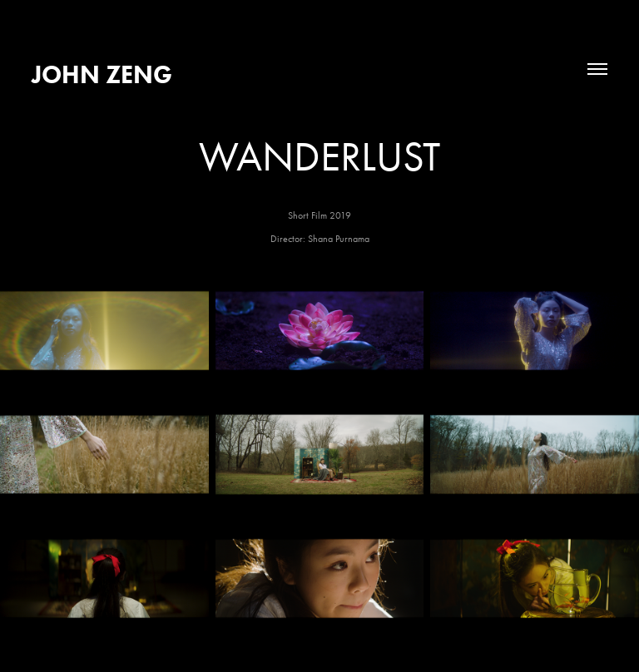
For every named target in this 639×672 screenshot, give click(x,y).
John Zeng (102, 74)
